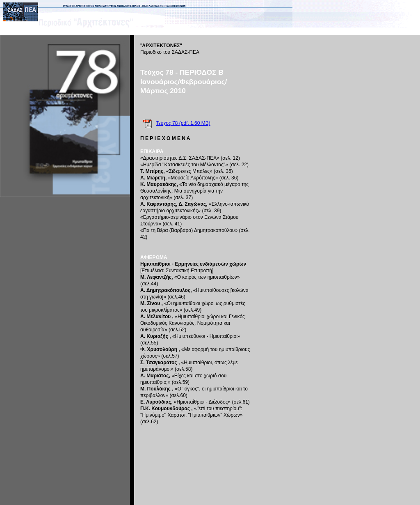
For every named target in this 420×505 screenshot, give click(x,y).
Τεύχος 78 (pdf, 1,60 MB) (183, 123)
